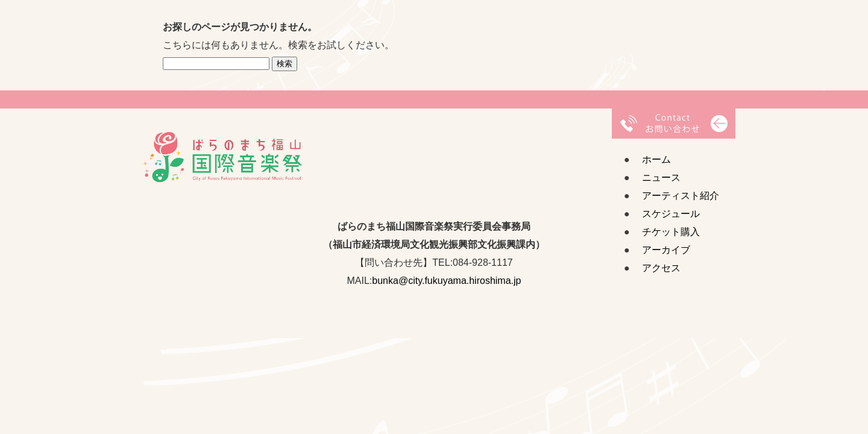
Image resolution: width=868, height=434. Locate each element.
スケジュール (671, 214)
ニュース (661, 178)
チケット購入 (671, 232)
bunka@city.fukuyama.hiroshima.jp (446, 281)
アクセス (661, 268)
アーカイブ (666, 250)
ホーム (656, 159)
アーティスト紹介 (681, 196)
